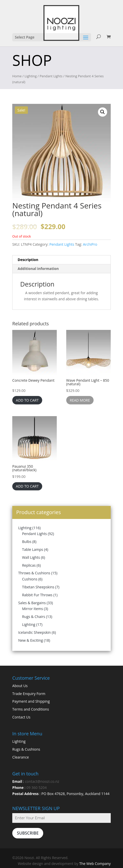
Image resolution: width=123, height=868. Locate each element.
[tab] (61, 260)
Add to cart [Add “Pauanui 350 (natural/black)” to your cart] (27, 486)
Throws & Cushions (34, 573)
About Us (20, 686)
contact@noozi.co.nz (42, 781)
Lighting (31, 76)
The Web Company (95, 864)
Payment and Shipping (31, 701)
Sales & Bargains (32, 603)
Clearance (21, 757)
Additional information (38, 269)
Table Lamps (32, 549)
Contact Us (21, 717)
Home (17, 76)
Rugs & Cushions (26, 749)
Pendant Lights (51, 76)
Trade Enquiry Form (29, 694)
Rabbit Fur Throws (37, 595)
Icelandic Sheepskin (35, 632)
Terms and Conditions (31, 709)
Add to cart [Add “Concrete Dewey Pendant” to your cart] (27, 400)
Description (28, 260)
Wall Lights (31, 557)
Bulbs (27, 542)
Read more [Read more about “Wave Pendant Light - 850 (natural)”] (80, 400)
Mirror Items (32, 609)
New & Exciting (31, 640)
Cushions (30, 579)
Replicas (29, 565)
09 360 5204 (36, 788)
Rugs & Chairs (33, 617)
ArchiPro (90, 244)
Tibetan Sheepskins (38, 587)
